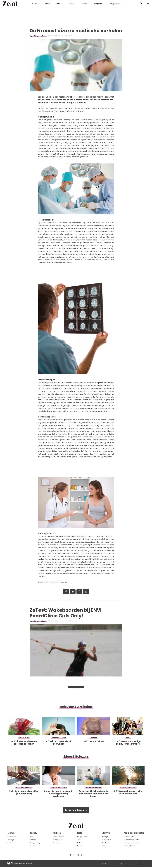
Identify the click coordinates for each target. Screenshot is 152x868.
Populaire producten (134, 833)
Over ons (108, 864)
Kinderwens (12, 837)
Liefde (72, 4)
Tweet (73, 592)
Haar (32, 837)
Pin (79, 592)
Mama (35, 4)
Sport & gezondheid (38, 36)
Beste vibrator (129, 837)
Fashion (59, 4)
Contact (141, 864)
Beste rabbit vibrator (132, 840)
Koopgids (98, 4)
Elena (70, 36)
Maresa (71, 621)
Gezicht (33, 840)
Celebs (104, 843)
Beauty (47, 4)
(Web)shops (58, 840)
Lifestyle (84, 4)
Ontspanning (35, 843)
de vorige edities (53, 582)
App (86, 592)
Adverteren (116, 864)
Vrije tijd (105, 837)
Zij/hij (79, 840)
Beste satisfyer (129, 846)
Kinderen (11, 843)
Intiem (80, 846)
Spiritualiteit (106, 840)
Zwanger (11, 840)
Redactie (101, 864)
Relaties (80, 843)
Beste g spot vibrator (132, 843)
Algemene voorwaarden (129, 864)
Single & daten (83, 837)
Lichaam (33, 846)
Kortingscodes (114, 4)
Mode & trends (58, 837)
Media (104, 846)
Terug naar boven (74, 810)
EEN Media (30, 864)
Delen (66, 592)
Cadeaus (56, 843)
